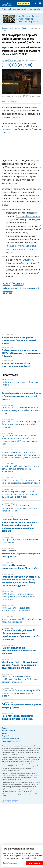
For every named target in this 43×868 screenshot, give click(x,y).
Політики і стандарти (10, 738)
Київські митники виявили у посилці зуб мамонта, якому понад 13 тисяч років (20, 597)
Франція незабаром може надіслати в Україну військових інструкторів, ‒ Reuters (21, 396)
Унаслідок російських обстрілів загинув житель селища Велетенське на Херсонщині (21, 469)
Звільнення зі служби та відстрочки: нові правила (21, 555)
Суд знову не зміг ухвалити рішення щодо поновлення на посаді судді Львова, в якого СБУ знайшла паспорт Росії (20, 440)
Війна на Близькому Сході (14, 9)
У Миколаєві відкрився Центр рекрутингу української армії (16, 365)
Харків (6, 284)
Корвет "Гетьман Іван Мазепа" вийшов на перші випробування (21, 620)
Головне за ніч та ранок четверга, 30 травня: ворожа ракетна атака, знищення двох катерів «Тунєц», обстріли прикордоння (21, 581)
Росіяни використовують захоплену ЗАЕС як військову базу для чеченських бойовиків (21, 353)
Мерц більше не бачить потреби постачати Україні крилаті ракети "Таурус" (27, 20)
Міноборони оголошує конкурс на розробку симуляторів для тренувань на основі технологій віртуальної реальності (21, 455)
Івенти (4, 733)
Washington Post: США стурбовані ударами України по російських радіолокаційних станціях (20, 665)
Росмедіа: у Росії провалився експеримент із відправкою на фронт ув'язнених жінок (20, 508)
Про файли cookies (10, 863)
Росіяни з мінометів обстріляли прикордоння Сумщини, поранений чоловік (19, 340)
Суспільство (15, 28)
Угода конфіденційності (11, 741)
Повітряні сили (30, 288)
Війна (24, 28)
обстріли (18, 284)
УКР (34, 4)
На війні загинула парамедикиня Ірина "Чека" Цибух (20, 567)
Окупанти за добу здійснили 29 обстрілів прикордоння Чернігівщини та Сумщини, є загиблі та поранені (21, 635)
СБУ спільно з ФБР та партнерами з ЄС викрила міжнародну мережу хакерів (21, 481)
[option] (21, 19)
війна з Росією (11, 288)
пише (4, 132)
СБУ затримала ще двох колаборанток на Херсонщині (16, 609)
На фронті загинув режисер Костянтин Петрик (20, 383)
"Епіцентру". (28, 260)
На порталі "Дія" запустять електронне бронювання (20, 541)
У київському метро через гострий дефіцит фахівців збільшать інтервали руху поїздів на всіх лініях (20, 494)
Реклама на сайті (9, 730)
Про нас (5, 728)
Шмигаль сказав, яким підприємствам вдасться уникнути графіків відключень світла (21, 410)
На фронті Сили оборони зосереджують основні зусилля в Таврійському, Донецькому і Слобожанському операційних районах (19, 525)
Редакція (5, 736)
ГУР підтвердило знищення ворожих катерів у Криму (21, 706)
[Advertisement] (21, 147)
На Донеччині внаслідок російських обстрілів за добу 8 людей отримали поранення (20, 679)
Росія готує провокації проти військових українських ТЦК (17, 717)
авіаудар (8, 293)
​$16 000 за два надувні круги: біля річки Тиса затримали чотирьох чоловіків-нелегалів (21, 424)
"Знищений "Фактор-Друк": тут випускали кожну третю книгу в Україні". (21, 249)
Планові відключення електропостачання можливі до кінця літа (19, 651)
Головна (5, 28)
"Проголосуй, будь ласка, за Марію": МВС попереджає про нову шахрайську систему (21, 693)
